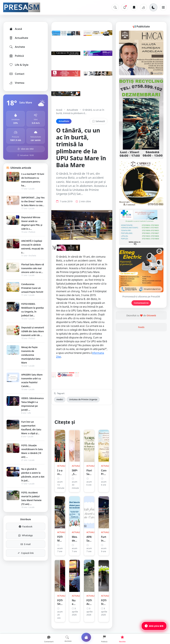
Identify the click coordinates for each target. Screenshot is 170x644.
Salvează (99, 121)
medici (60, 399)
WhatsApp (26, 535)
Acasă (16, 29)
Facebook (26, 527)
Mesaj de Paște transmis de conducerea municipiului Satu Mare (31, 355)
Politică (16, 56)
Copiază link (26, 553)
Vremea (17, 83)
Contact (17, 74)
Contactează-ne (141, 303)
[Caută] (115, 7)
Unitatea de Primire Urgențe (83, 399)
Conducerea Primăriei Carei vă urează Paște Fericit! (32, 288)
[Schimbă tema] (153, 7)
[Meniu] (163, 7)
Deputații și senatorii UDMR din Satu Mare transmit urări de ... (33, 331)
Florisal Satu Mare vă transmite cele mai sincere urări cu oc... (33, 268)
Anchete (17, 47)
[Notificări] (125, 7)
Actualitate (19, 38)
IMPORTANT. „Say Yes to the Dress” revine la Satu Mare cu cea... (33, 201)
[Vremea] (143, 7)
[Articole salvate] (134, 7)
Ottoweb (151, 315)
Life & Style (19, 65)
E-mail (26, 544)
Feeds (141, 327)
